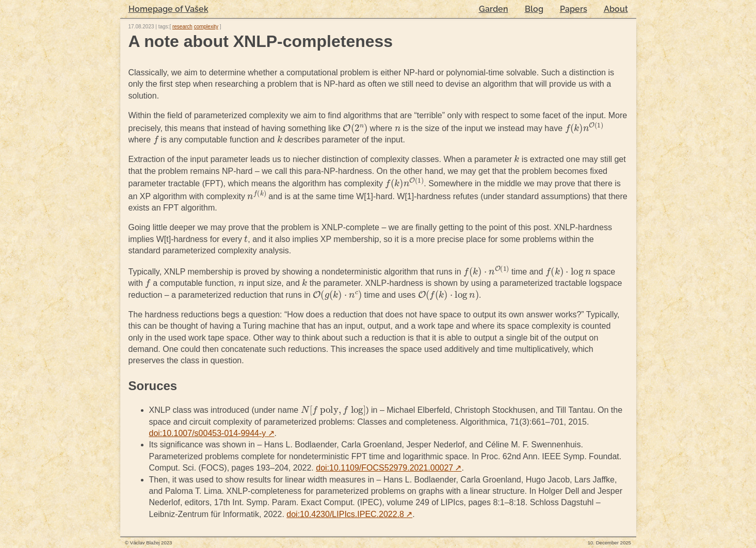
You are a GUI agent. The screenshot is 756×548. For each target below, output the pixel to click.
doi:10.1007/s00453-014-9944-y (212, 433)
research (182, 27)
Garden (494, 9)
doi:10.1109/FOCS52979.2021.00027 (389, 468)
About (616, 9)
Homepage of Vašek (168, 9)
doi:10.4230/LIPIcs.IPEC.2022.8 (349, 514)
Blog (534, 9)
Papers (574, 9)
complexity (206, 27)
